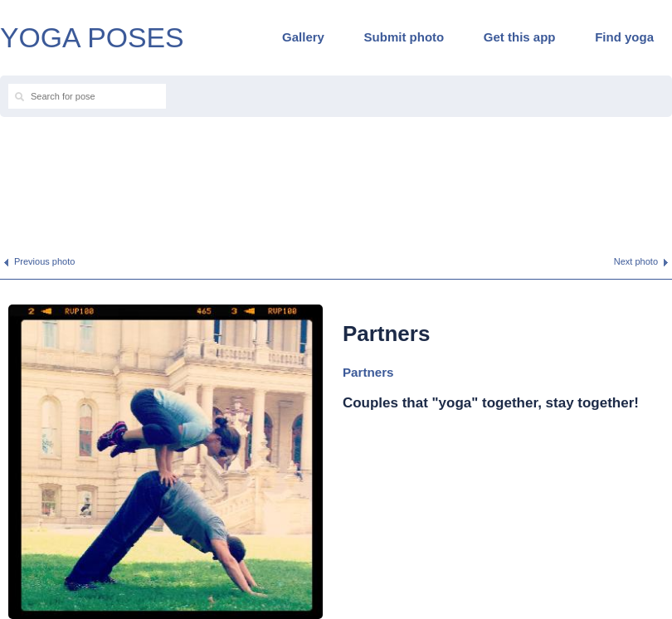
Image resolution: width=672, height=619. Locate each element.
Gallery (303, 37)
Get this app (520, 37)
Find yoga (624, 37)
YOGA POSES (92, 37)
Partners (368, 372)
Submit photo (404, 37)
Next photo (636, 261)
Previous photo (44, 261)
